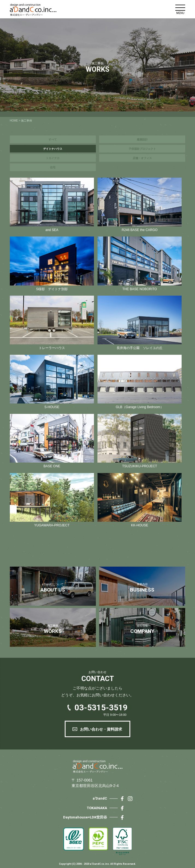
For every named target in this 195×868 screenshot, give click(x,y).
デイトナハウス (53, 149)
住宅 (53, 167)
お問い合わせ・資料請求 (101, 729)
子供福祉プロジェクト (142, 149)
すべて (53, 139)
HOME (14, 121)
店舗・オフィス (142, 158)
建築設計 (142, 139)
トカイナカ (53, 158)
